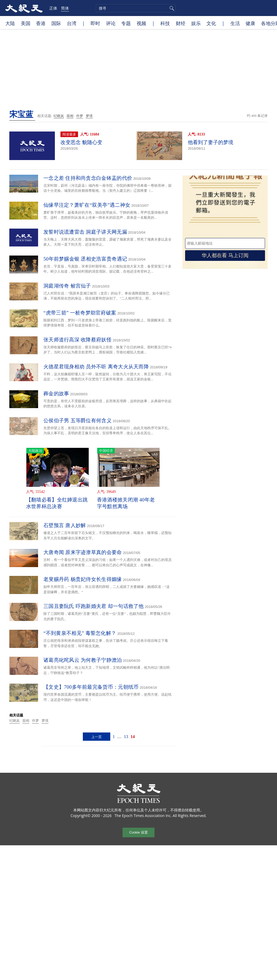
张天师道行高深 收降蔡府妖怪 (78, 340)
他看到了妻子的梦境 (211, 142)
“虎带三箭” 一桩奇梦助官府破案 (80, 313)
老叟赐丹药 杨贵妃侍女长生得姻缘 (83, 579)
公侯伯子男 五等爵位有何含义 (78, 421)
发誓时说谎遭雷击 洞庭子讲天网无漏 (85, 232)
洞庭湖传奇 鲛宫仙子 (67, 286)
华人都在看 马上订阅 (225, 255)
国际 (56, 23)
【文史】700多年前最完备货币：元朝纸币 (91, 687)
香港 (41, 23)
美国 (26, 23)
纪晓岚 (59, 116)
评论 (111, 23)
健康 (250, 23)
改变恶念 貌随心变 (81, 142)
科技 (165, 23)
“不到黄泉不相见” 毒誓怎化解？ (80, 633)
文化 (211, 23)
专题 (126, 23)
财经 (181, 23)
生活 (235, 23)
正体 (53, 8)
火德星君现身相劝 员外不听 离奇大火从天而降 (96, 367)
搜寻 (171, 8)
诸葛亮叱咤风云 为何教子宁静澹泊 (83, 660)
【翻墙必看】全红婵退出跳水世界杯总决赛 (57, 503)
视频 (141, 23)
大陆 (10, 23)
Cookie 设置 (138, 832)
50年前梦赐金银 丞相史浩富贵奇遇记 (85, 259)
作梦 (80, 116)
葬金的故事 (56, 394)
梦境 (89, 116)
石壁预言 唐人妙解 (65, 525)
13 (126, 737)
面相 (70, 116)
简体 (65, 8)
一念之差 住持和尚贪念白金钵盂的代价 (88, 178)
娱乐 (196, 23)
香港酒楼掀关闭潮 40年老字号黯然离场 (126, 503)
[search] (136, 8)
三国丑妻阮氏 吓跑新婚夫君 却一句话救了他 (94, 606)
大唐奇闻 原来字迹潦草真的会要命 (83, 552)
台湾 (72, 23)
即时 (95, 23)
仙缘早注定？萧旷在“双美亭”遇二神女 (87, 205)
